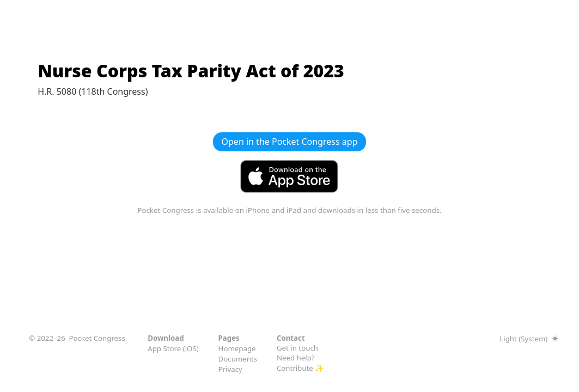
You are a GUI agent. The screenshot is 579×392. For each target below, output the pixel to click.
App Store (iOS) (173, 348)
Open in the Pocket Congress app (290, 142)
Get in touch (297, 348)
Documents (238, 359)
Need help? (296, 358)
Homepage (237, 348)
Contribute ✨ (300, 368)
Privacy (230, 369)
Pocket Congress (97, 338)
